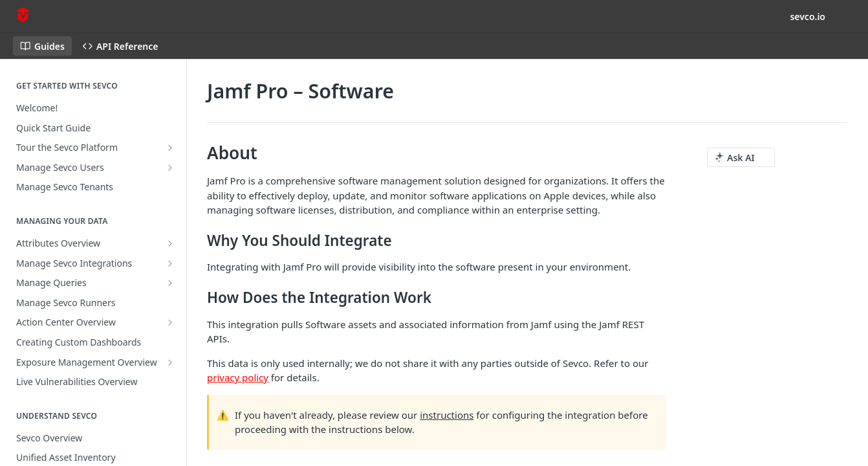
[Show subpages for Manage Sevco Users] (170, 168)
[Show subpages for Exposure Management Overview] (170, 362)
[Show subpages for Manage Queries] (170, 283)
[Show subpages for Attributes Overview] (170, 243)
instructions (447, 415)
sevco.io (808, 17)
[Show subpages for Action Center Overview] (170, 322)
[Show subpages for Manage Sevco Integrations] (170, 263)
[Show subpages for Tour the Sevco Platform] (170, 148)
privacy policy (238, 377)
